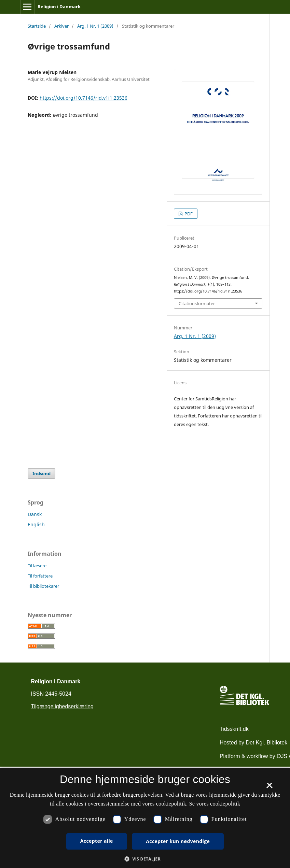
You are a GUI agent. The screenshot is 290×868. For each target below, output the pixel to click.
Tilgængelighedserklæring (63, 706)
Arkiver (61, 26)
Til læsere (37, 566)
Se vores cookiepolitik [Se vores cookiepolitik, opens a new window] (215, 804)
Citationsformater (197, 303)
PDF (188, 214)
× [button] (269, 788)
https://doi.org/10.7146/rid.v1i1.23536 (84, 98)
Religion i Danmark (59, 6)
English (36, 524)
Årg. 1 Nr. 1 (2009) (95, 26)
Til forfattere (40, 576)
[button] (145, 859)
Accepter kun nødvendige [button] (178, 841)
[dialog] (145, 818)
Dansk (35, 514)
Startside (37, 26)
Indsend (42, 473)
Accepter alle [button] (97, 841)
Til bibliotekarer (43, 586)
